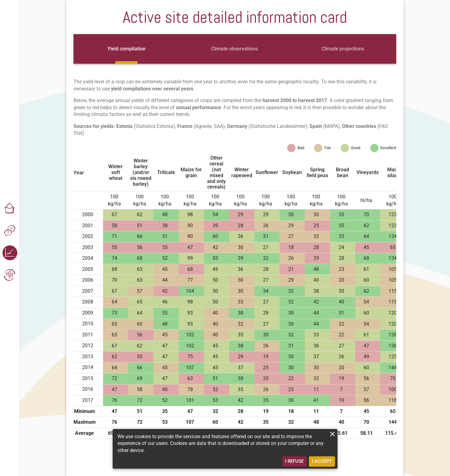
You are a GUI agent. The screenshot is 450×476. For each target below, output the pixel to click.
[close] (332, 434)
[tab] (126, 49)
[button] (10, 208)
